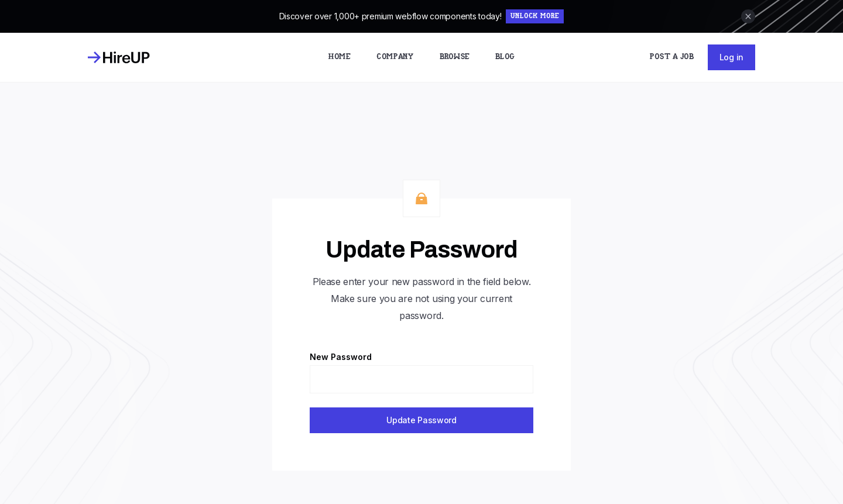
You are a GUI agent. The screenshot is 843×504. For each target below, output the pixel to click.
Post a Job (671, 57)
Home (340, 57)
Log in (731, 57)
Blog (505, 57)
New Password (341, 357)
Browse (455, 57)
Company (395, 57)
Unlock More (535, 16)
